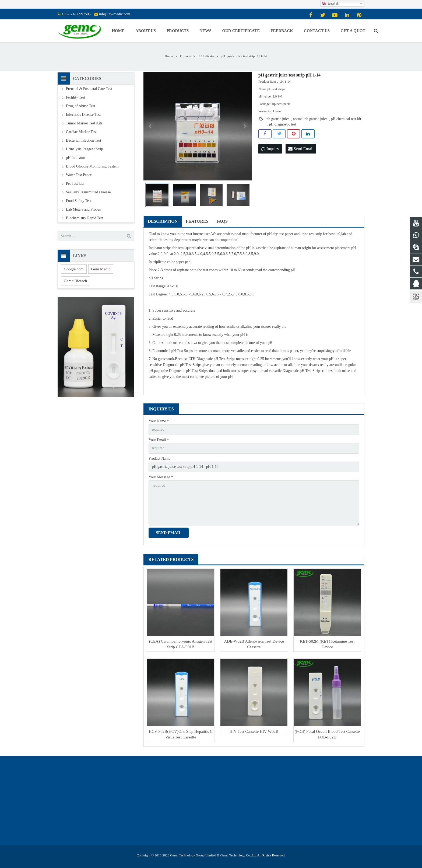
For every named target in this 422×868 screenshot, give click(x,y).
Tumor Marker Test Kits (84, 123)
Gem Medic (101, 269)
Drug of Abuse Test (81, 106)
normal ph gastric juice (310, 119)
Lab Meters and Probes (83, 209)
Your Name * (159, 421)
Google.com (74, 269)
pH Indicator (75, 158)
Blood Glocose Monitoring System (92, 166)
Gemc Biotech (75, 281)
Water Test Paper (79, 175)
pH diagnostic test (282, 124)
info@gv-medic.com (115, 14)
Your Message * (161, 477)
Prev (150, 126)
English (331, 4)
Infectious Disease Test (83, 115)
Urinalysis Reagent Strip (85, 149)
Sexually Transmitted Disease (88, 192)
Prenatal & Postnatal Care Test (89, 89)
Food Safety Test (79, 201)
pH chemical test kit (346, 119)
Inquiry (270, 149)
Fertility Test (75, 97)
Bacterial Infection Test (84, 140)
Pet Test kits (75, 184)
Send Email (301, 149)
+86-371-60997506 (76, 14)
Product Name (159, 459)
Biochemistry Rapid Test (85, 218)
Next (245, 126)
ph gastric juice (278, 119)
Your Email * (159, 440)
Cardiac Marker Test (81, 132)
